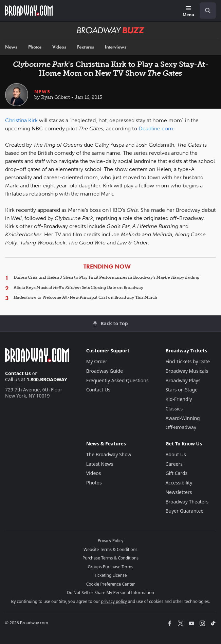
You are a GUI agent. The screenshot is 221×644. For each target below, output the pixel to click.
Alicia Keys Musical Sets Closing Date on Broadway (78, 288)
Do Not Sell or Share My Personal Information (110, 593)
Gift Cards (176, 473)
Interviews (115, 47)
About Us (176, 454)
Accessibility (179, 483)
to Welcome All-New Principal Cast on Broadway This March (85, 297)
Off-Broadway (181, 427)
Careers (174, 464)
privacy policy (114, 601)
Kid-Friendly (179, 399)
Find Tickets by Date (188, 361)
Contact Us (18, 373)
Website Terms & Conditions (110, 549)
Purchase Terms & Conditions (110, 558)
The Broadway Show (109, 454)
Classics (174, 409)
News (11, 47)
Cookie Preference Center (111, 584)
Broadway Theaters (187, 502)
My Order (97, 361)
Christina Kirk (21, 120)
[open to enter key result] (208, 11)
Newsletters (179, 492)
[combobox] (205, 11)
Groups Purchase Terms (111, 567)
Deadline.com (156, 128)
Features (86, 47)
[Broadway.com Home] (29, 11)
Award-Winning (182, 418)
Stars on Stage (181, 390)
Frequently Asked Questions (117, 380)
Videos (59, 47)
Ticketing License (111, 575)
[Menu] (188, 12)
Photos (35, 47)
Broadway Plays (183, 380)
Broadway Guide (105, 371)
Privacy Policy (111, 541)
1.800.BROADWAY (47, 379)
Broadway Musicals (187, 371)
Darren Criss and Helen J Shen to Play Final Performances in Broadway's (107, 277)
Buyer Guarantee (184, 511)
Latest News (100, 464)
